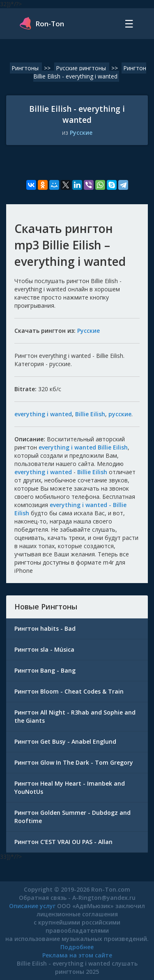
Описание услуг (32, 906)
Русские (81, 133)
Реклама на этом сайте (77, 955)
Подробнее (77, 947)
